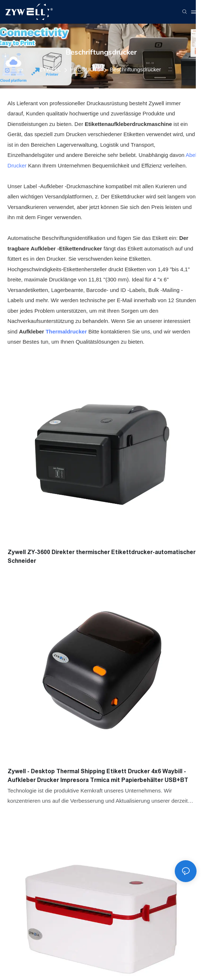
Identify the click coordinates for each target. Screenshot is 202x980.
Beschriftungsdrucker (135, 69)
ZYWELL (50, 69)
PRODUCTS (85, 69)
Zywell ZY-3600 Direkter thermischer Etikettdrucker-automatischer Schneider (102, 556)
